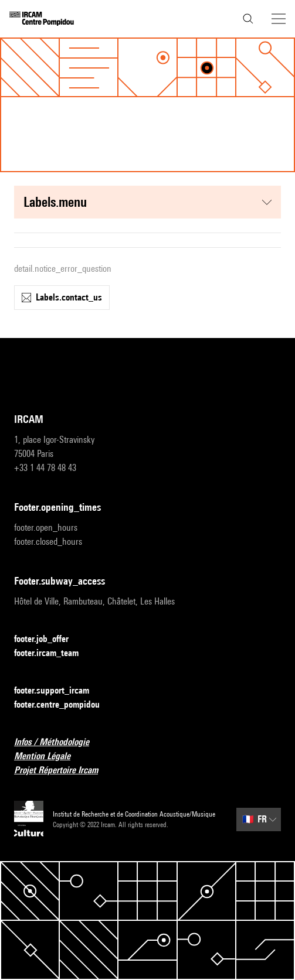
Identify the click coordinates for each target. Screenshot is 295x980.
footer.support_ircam (59, 691)
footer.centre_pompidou (64, 705)
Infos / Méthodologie (59, 742)
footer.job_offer (48, 639)
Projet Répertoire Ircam (63, 771)
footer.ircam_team (53, 653)
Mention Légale (49, 757)
